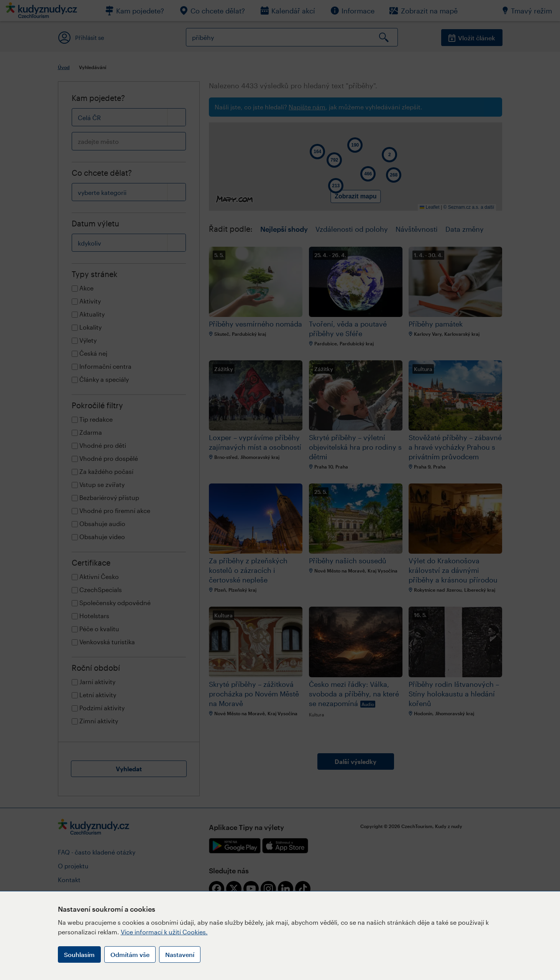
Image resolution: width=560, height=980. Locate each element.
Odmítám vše (130, 954)
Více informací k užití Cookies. (164, 932)
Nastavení (180, 954)
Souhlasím (79, 954)
